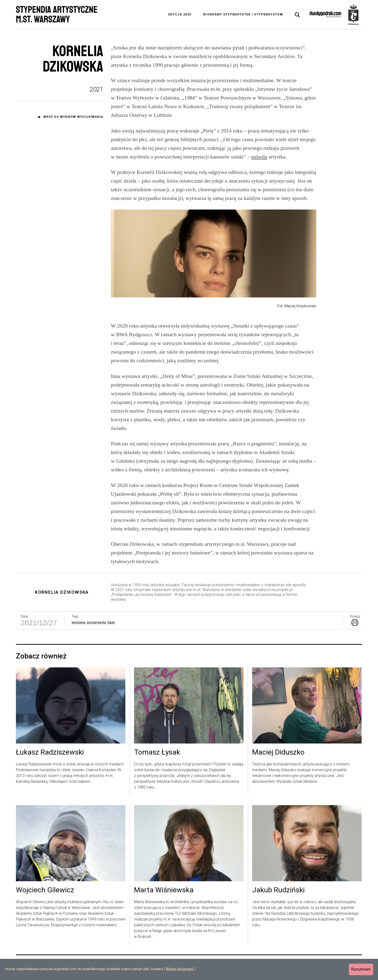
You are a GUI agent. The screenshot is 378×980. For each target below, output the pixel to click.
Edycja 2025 (180, 14)
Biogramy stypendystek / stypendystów (243, 14)
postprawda (96, 622)
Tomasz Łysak (157, 752)
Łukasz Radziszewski (50, 752)
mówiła (259, 157)
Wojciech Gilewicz (45, 890)
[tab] (297, 15)
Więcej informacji (180, 969)
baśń (111, 622)
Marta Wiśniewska (164, 890)
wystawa (78, 622)
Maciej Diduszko (278, 752)
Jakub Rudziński (278, 890)
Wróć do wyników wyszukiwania (73, 117)
